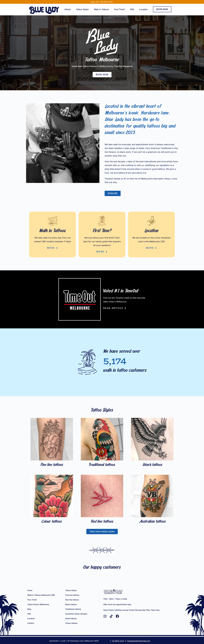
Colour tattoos (52, 522)
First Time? (120, 9)
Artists (68, 9)
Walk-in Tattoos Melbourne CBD (41, 595)
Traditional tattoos (102, 465)
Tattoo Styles (82, 9)
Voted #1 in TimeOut (121, 291)
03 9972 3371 (118, 641)
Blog (29, 609)
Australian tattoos (152, 522)
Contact (31, 623)
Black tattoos (152, 465)
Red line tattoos (102, 522)
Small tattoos (71, 618)
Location (144, 9)
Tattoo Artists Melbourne (38, 604)
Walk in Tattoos (101, 9)
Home (30, 590)
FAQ (132, 9)
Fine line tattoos (52, 465)
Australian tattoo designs (76, 614)
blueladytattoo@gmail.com (139, 641)
